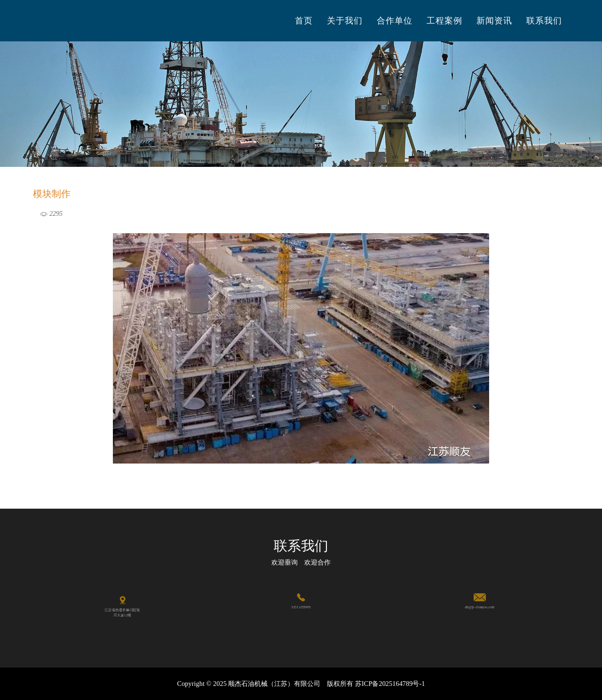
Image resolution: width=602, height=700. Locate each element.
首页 (304, 21)
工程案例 (444, 21)
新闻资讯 (494, 21)
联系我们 (544, 21)
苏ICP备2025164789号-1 (390, 684)
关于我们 (345, 21)
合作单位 (395, 21)
